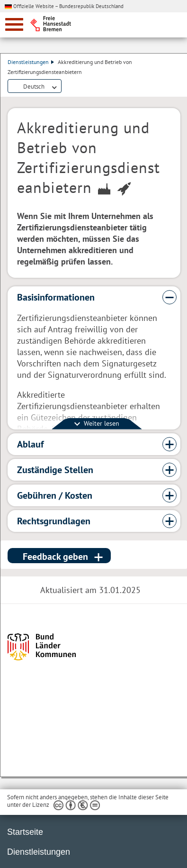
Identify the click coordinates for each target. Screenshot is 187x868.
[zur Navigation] (14, 24)
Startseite (25, 832)
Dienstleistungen (31, 62)
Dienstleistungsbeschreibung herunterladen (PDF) (67, 87)
